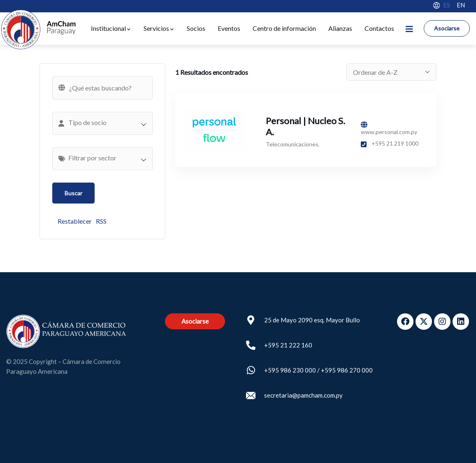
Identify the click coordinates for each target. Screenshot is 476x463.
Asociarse (447, 28)
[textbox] (107, 123)
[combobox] (102, 123)
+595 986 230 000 (290, 370)
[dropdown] (410, 29)
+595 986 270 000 (347, 370)
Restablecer (75, 221)
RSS (101, 221)
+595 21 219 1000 (390, 143)
